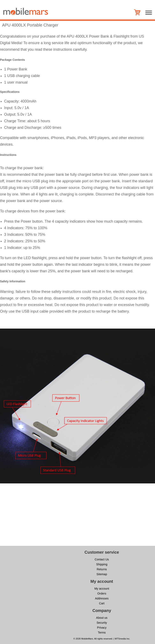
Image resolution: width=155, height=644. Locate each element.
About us (102, 618)
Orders (102, 593)
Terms (102, 632)
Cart (102, 603)
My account (102, 589)
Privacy (102, 628)
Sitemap (102, 574)
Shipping (102, 564)
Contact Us (102, 559)
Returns (102, 569)
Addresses (102, 598)
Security (102, 623)
